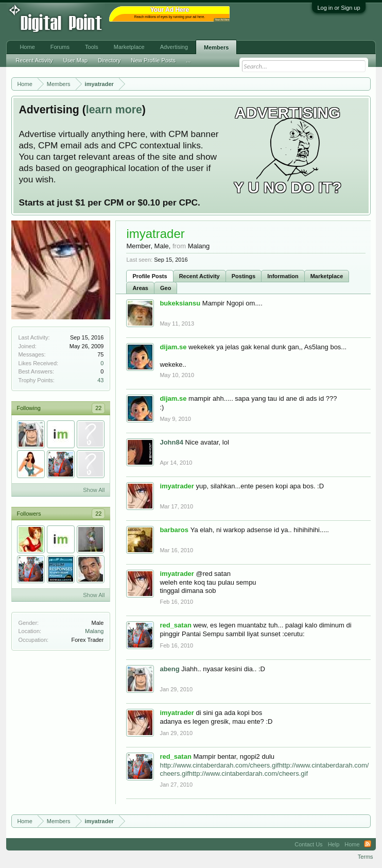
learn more (114, 110)
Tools (92, 47)
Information (283, 276)
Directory (109, 60)
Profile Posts (150, 276)
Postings (244, 276)
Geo (166, 288)
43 (100, 380)
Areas (140, 288)
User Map (76, 60)
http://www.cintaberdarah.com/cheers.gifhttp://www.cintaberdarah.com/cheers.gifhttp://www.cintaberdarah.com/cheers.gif (264, 770)
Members (216, 47)
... (188, 60)
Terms (366, 857)
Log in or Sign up (338, 8)
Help (334, 844)
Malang (94, 631)
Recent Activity (199, 276)
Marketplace (327, 276)
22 (98, 408)
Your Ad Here (222, 20)
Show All (94, 490)
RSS (368, 844)
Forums (60, 47)
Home (27, 47)
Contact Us (308, 844)
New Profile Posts (153, 60)
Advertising (174, 47)
